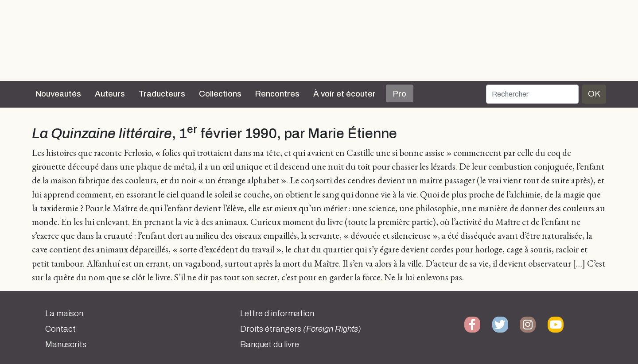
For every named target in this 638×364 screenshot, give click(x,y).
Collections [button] (220, 94)
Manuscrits (66, 345)
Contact (60, 329)
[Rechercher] (532, 94)
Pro (400, 94)
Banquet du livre (270, 345)
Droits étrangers (301, 329)
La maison (64, 314)
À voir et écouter (344, 94)
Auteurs (110, 94)
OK (594, 94)
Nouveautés (58, 94)
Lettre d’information (277, 314)
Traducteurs (162, 94)
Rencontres (277, 94)
